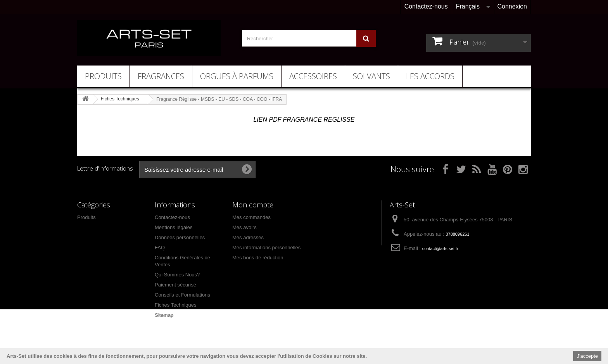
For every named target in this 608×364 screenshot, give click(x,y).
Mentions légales (174, 227)
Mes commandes (251, 217)
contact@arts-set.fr (440, 248)
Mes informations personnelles (266, 248)
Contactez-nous (426, 6)
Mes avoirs (244, 227)
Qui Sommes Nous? (177, 275)
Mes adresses (248, 237)
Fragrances (161, 76)
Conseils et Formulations (182, 295)
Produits (103, 76)
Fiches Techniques (175, 305)
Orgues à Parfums (237, 76)
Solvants (371, 76)
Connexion (512, 6)
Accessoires (313, 76)
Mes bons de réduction (258, 258)
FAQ (160, 248)
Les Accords (430, 76)
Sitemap (164, 315)
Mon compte (253, 205)
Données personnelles (180, 237)
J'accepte (587, 356)
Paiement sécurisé (175, 285)
